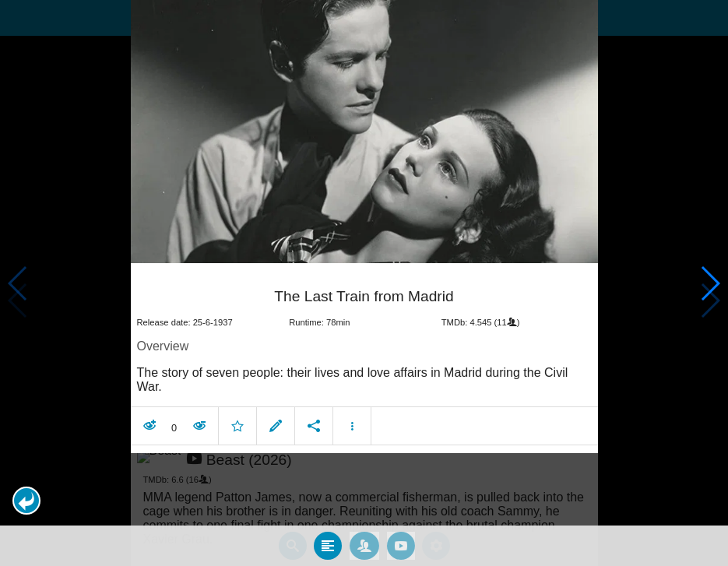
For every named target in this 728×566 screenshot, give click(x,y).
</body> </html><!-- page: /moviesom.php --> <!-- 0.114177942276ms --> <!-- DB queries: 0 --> (364, 283)
